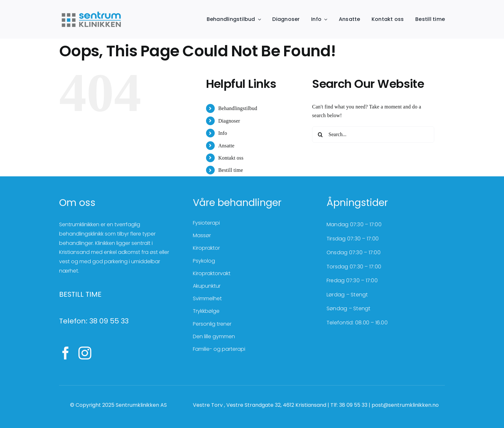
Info (223, 133)
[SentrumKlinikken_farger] (91, 12)
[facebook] (66, 353)
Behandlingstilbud (238, 108)
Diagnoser (229, 121)
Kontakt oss (231, 158)
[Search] (320, 135)
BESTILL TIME (80, 294)
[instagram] (85, 353)
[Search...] (373, 135)
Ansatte (226, 146)
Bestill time (231, 170)
